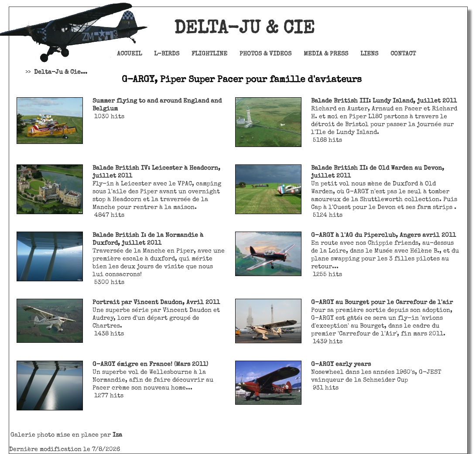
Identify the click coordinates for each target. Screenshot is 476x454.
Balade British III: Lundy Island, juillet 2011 (384, 101)
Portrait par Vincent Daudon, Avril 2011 (156, 303)
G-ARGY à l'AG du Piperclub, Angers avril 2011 (384, 236)
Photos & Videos (265, 54)
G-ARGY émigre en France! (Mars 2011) (150, 365)
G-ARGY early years (341, 365)
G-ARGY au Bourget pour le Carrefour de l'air (382, 303)
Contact (403, 54)
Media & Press (326, 54)
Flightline (209, 54)
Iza (117, 435)
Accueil (129, 54)
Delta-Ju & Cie (221, 29)
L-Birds (167, 54)
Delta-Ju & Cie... (61, 72)
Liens (369, 54)
